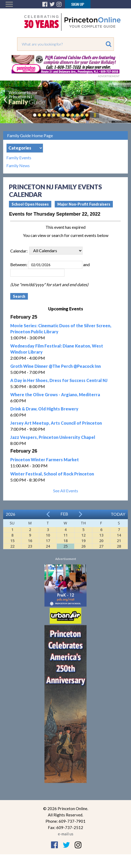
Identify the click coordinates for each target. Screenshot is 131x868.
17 (48, 541)
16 (30, 541)
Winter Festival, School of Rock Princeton (52, 474)
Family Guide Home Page (30, 135)
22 (12, 546)
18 (65, 541)
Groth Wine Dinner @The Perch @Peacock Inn (56, 366)
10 (48, 535)
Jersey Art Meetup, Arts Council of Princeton (56, 423)
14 (119, 535)
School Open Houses (30, 204)
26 (83, 546)
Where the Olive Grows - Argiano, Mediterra (55, 395)
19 (83, 541)
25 (65, 546)
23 (30, 546)
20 (101, 541)
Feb (64, 514)
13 (101, 535)
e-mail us (66, 834)
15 (12, 541)
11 (65, 535)
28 (119, 546)
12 (83, 535)
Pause (95, 115)
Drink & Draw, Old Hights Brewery (44, 409)
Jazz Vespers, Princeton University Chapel (53, 437)
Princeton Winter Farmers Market (45, 460)
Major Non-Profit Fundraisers (84, 204)
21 (119, 541)
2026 (11, 514)
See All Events (66, 491)
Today (118, 514)
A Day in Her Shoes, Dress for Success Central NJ (59, 380)
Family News (18, 166)
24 (48, 546)
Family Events (19, 158)
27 (101, 546)
